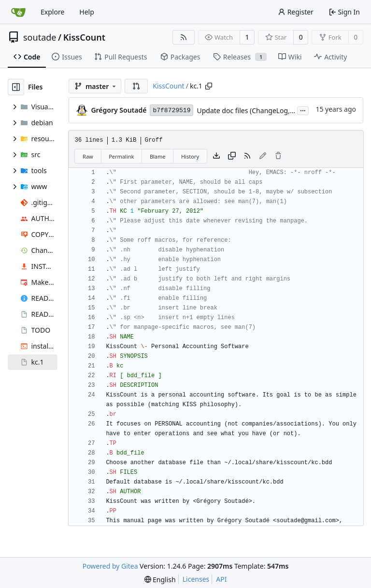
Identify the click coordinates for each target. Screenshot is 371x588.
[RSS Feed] (184, 37)
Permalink (121, 156)
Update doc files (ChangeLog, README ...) (262, 110)
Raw (88, 156)
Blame (158, 156)
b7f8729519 (171, 110)
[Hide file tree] (16, 87)
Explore (52, 12)
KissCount (84, 37)
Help (87, 12)
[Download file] (216, 156)
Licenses (196, 579)
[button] (136, 86)
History (190, 156)
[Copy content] (232, 156)
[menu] (160, 580)
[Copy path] (209, 86)
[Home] (18, 12)
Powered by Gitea (110, 566)
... (303, 110)
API (221, 579)
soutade (40, 37)
